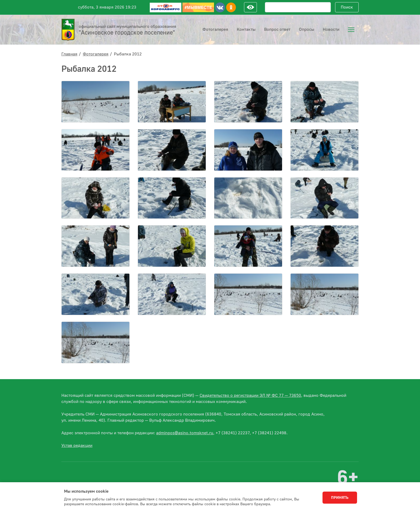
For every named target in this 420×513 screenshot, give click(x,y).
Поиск (347, 7)
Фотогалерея (96, 54)
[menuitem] (351, 30)
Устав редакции (77, 446)
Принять (340, 498)
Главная (69, 54)
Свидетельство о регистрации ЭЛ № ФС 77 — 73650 (250, 395)
